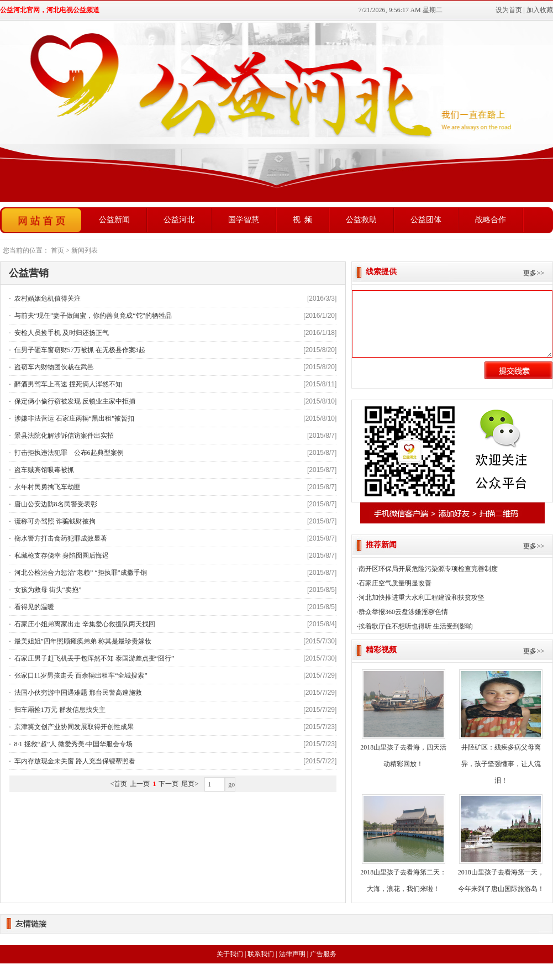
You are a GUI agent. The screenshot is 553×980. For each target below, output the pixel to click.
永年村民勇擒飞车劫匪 (47, 487)
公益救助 (361, 220)
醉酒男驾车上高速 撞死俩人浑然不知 (67, 384)
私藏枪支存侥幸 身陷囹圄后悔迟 (61, 555)
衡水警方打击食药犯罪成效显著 (60, 538)
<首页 (119, 784)
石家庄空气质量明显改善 (395, 583)
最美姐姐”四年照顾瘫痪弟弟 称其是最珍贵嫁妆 (82, 641)
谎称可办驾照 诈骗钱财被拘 (54, 521)
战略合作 (491, 220)
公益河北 (179, 220)
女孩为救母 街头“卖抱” (47, 590)
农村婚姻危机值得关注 (47, 298)
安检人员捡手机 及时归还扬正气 (61, 333)
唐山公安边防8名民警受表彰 (55, 504)
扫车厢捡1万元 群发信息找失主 (59, 710)
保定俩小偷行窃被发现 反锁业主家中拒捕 (74, 401)
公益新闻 (114, 220)
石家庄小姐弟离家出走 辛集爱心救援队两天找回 (84, 624)
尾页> (190, 784)
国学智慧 (244, 220)
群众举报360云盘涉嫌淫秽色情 (403, 612)
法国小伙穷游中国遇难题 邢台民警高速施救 (77, 693)
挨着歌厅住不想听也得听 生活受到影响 (416, 626)
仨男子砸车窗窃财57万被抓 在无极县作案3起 (79, 350)
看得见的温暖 (33, 607)
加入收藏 (540, 10)
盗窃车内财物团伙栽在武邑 (53, 367)
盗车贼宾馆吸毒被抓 (43, 470)
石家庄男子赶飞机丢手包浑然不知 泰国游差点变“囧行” (94, 658)
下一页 (168, 784)
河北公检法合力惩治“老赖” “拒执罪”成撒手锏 (80, 573)
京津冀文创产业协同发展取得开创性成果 (73, 727)
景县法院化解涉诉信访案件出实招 (63, 436)
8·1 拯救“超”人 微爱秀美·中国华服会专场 (73, 744)
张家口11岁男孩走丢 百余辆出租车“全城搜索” (80, 675)
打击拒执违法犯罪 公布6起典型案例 (68, 453)
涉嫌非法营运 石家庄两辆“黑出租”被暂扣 (74, 418)
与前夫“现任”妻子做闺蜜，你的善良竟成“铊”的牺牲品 (92, 316)
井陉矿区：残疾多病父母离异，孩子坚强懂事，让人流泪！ (501, 764)
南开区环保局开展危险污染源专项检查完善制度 (428, 569)
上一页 (140, 784)
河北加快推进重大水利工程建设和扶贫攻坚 (422, 598)
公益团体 (426, 220)
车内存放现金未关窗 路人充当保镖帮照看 (74, 761)
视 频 (302, 220)
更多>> (534, 273)
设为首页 (509, 10)
